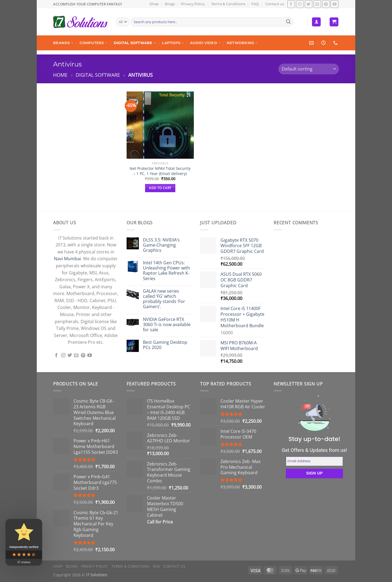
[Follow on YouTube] (334, 4)
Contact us (275, 4)
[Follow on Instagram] (300, 4)
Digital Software (135, 43)
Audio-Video (205, 43)
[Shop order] (309, 69)
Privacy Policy (193, 4)
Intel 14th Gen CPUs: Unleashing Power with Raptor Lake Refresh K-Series (166, 271)
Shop (154, 4)
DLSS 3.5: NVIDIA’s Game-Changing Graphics (161, 245)
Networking (242, 43)
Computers (94, 43)
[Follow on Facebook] (291, 4)
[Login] (316, 22)
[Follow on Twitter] (309, 4)
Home (60, 75)
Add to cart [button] (160, 188)
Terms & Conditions (228, 4)
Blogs (170, 4)
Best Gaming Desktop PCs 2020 (165, 345)
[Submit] (288, 22)
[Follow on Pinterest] (326, 4)
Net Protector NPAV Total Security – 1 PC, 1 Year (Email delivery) (160, 171)
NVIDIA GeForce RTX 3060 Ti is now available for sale (167, 325)
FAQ (255, 4)
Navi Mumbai (67, 259)
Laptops (173, 43)
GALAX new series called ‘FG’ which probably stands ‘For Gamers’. (164, 299)
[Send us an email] (317, 4)
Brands (63, 43)
